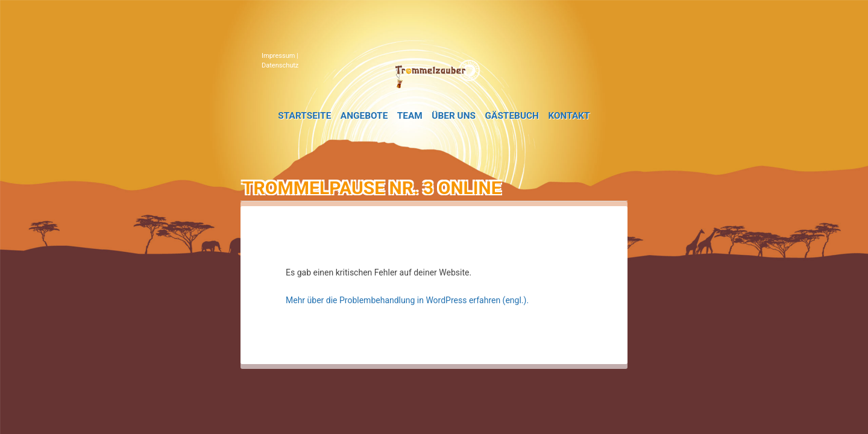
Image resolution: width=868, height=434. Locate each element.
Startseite (304, 116)
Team (410, 116)
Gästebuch (512, 116)
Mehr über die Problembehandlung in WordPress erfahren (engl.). (407, 300)
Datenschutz (280, 65)
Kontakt (569, 116)
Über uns (454, 116)
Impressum (278, 56)
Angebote (364, 116)
